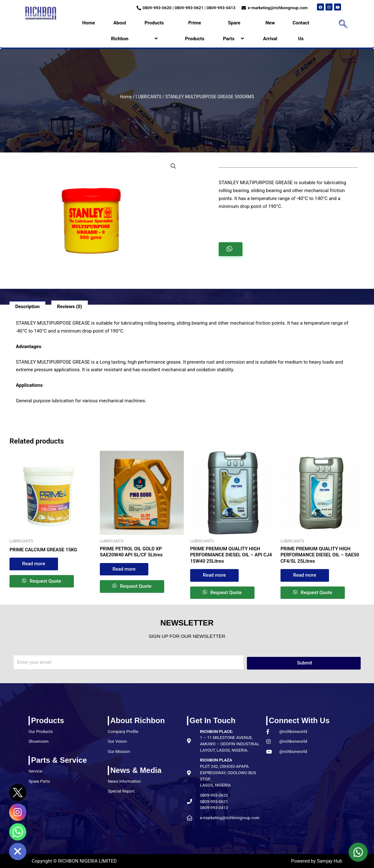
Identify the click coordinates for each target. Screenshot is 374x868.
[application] (166, 23)
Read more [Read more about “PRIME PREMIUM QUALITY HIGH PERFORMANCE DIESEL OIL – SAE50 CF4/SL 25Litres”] (305, 575)
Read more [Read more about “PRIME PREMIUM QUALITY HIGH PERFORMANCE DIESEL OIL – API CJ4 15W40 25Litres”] (214, 575)
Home (88, 23)
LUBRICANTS (148, 97)
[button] (173, 166)
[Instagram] (18, 812)
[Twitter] (18, 793)
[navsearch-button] (341, 25)
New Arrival (270, 31)
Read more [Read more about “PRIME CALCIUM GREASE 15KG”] (34, 564)
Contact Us (301, 31)
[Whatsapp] (18, 832)
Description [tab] (27, 307)
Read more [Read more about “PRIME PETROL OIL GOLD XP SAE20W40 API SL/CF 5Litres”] (124, 569)
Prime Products (195, 31)
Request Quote (45, 581)
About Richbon (120, 31)
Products (157, 31)
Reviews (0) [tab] (70, 307)
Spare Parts (234, 31)
